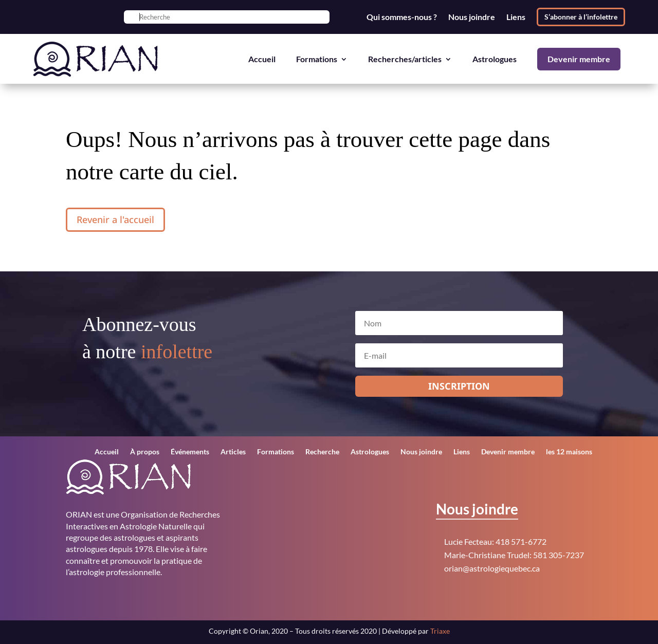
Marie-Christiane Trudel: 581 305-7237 (514, 555)
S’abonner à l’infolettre (581, 17)
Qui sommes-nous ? (402, 17)
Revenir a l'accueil (115, 219)
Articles (233, 452)
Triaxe (440, 631)
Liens (516, 17)
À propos (145, 452)
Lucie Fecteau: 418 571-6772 (495, 541)
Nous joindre (472, 17)
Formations (317, 59)
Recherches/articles (405, 59)
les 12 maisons (569, 452)
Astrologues (495, 59)
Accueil (262, 59)
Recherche (322, 452)
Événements (190, 452)
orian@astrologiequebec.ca (492, 568)
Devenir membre (579, 59)
